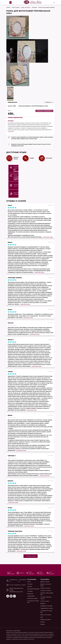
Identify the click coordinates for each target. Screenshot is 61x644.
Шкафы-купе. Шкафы (46, 606)
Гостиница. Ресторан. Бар (33, 602)
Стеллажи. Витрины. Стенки (46, 598)
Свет (42, 617)
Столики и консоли (46, 591)
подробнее (11, 132)
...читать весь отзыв (47, 237)
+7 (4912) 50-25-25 (13, 581)
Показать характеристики (15, 117)
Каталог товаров (16, 7)
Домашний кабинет (33, 598)
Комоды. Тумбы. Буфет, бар (47, 594)
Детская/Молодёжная (33, 589)
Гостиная (30, 584)
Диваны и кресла (45, 582)
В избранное (49, 102)
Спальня (30, 587)
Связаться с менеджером (44, 111)
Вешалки (43, 604)
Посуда (42, 622)
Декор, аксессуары (26, 7)
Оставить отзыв (31, 556)
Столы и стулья (45, 601)
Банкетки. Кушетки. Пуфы (46, 585)
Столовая (30, 591)
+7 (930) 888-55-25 (23, 581)
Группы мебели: (45, 579)
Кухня (29, 582)
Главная (8, 7)
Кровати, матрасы (45, 588)
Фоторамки (34, 7)
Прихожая (30, 594)
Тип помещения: (32, 579)
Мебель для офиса (46, 620)
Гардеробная (31, 596)
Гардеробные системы (47, 608)
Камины (43, 624)
